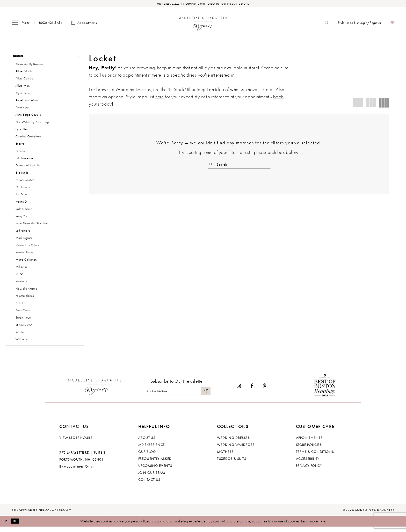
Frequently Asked (155, 464)
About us (147, 443)
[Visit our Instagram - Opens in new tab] (239, 391)
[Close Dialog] (8, 526)
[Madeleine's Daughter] (96, 391)
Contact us (149, 485)
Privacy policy (309, 471)
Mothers (225, 457)
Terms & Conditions (315, 457)
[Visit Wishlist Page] (392, 24)
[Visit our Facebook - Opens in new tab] (252, 391)
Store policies (309, 450)
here (322, 526)
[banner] (203, 24)
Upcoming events (155, 471)
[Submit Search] (212, 166)
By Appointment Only (76, 471)
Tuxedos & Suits (232, 464)
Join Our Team (152, 478)
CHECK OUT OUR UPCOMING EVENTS (239, 5)
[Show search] (327, 24)
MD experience (152, 450)
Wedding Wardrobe (236, 450)
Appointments (309, 443)
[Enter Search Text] (239, 166)
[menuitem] (21, 24)
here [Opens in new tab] (160, 98)
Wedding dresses (233, 443)
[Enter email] (177, 396)
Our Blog (147, 457)
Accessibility (308, 464)
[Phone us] (51, 24)
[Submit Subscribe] (205, 396)
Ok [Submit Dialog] (19, 526)
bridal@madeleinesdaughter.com (42, 515)
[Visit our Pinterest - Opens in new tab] (265, 391)
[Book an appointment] (84, 24)
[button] (21, 24)
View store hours (76, 443)
